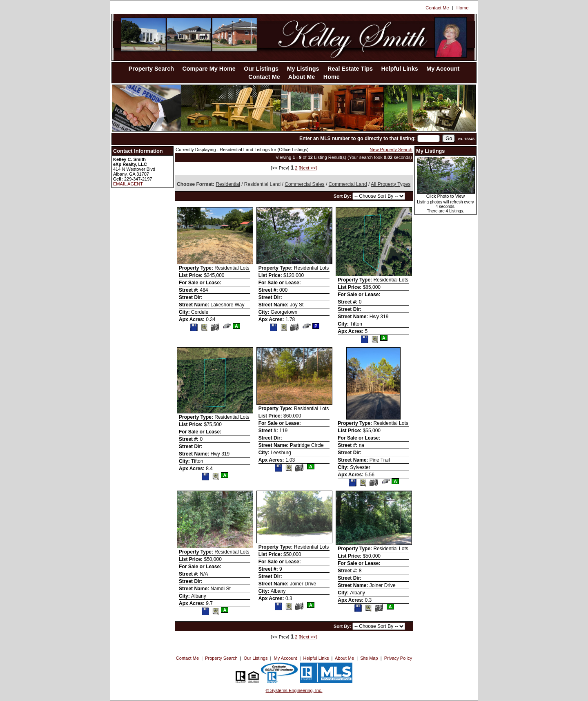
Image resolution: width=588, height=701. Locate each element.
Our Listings (261, 69)
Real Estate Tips (350, 69)
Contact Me (437, 8)
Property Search (151, 69)
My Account (443, 69)
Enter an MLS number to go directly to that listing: (357, 138)
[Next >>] (308, 168)
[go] (449, 138)
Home (463, 8)
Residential (228, 184)
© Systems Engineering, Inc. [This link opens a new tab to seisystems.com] (294, 690)
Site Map (369, 658)
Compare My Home (209, 69)
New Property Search (391, 150)
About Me (302, 77)
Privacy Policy (398, 658)
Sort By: (343, 196)
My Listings (303, 69)
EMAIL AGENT (128, 184)
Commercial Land (348, 184)
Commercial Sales (304, 184)
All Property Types (391, 184)
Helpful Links (399, 69)
